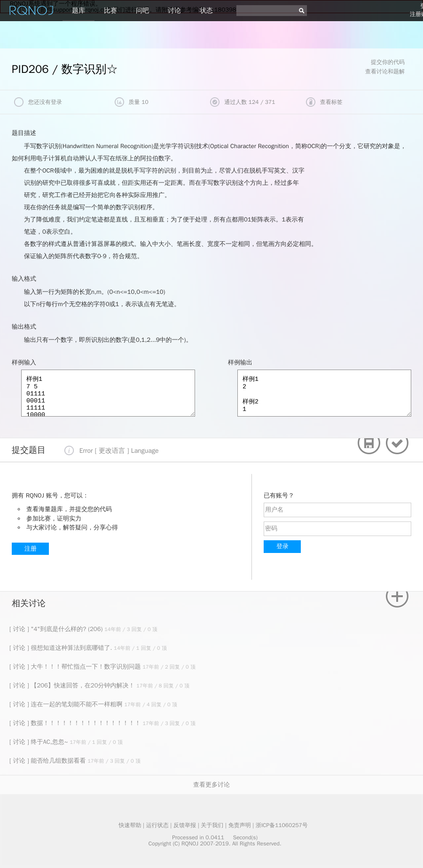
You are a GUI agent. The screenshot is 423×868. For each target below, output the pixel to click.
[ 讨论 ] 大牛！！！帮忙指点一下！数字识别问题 (76, 667)
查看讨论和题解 (385, 71)
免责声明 (240, 825)
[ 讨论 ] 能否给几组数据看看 (48, 761)
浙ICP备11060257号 (282, 825)
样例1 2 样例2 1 (324, 393)
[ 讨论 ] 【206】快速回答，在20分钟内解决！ (73, 685)
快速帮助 (130, 825)
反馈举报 (185, 825)
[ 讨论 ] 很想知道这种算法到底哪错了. (62, 648)
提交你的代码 (388, 62)
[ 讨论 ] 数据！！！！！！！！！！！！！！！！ (76, 723)
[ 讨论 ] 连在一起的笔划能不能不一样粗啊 (67, 704)
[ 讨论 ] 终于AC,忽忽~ (39, 742)
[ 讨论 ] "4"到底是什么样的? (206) (57, 629)
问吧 (142, 11)
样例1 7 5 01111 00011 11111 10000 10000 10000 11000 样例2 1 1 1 (108, 393)
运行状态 (157, 825)
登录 (282, 546)
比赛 (110, 11)
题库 (78, 11)
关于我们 (212, 825)
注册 (31, 548)
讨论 (174, 11)
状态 (206, 11)
